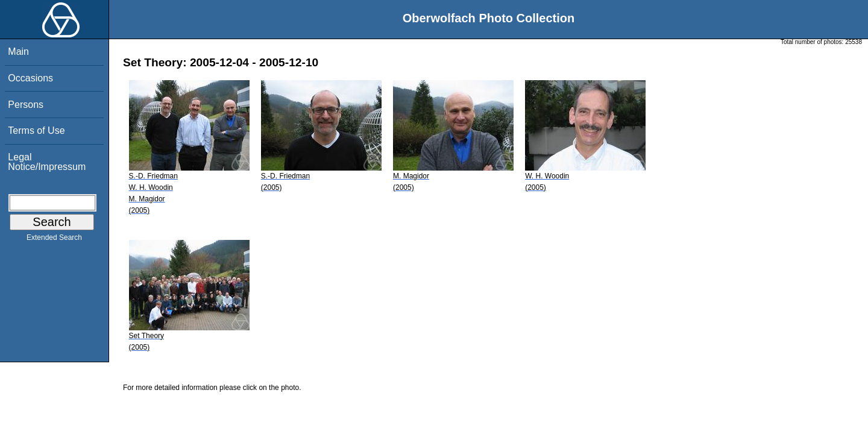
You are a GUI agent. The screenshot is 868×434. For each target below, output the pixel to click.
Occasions (30, 78)
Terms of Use (36, 131)
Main (18, 52)
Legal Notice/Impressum (47, 162)
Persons (26, 105)
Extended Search (54, 240)
